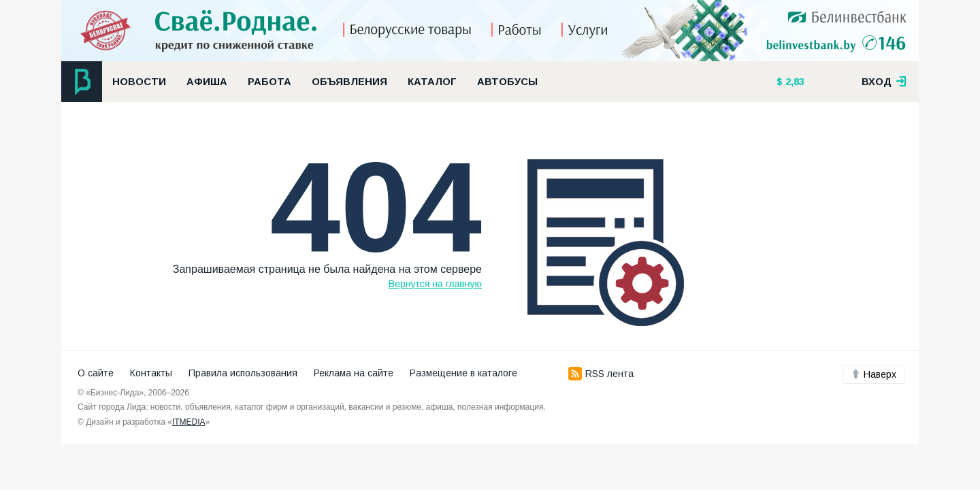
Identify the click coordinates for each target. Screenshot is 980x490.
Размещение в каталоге (463, 373)
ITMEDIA (189, 422)
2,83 (794, 82)
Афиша (207, 82)
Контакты (151, 373)
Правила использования (243, 373)
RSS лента (601, 374)
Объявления (349, 82)
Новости (139, 82)
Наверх (873, 374)
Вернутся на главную (435, 284)
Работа (269, 82)
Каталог (432, 82)
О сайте (96, 373)
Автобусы (507, 82)
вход (884, 82)
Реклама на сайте (354, 373)
